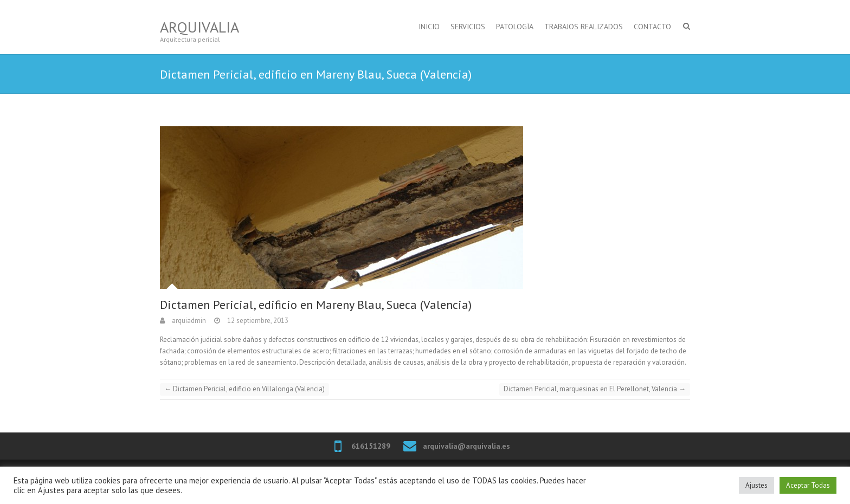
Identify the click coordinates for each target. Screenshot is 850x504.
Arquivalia (199, 27)
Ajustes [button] (756, 485)
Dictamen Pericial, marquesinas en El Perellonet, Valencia (595, 389)
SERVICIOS (468, 27)
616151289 (371, 446)
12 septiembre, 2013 (257, 321)
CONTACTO (652, 27)
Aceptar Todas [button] (808, 485)
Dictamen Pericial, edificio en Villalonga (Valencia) (244, 389)
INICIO (429, 27)
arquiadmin (188, 321)
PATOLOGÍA (515, 27)
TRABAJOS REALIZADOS (584, 27)
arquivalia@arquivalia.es (466, 446)
